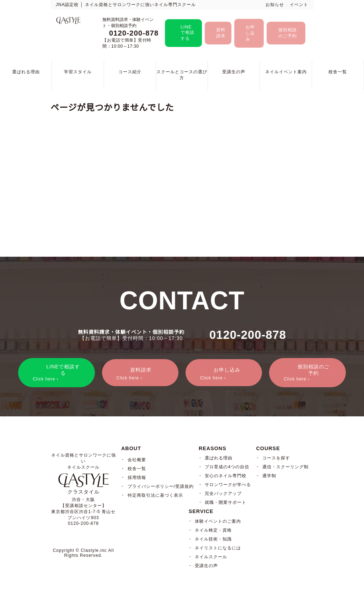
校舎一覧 (338, 72)
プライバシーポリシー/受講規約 (161, 486)
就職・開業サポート (226, 502)
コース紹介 (130, 72)
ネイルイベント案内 (286, 72)
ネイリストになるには (218, 548)
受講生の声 (234, 72)
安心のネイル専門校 (226, 476)
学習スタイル (78, 72)
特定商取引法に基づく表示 (155, 495)
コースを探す (276, 458)
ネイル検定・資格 (213, 530)
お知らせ (275, 5)
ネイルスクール (211, 557)
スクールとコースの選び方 (182, 75)
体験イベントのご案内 (218, 521)
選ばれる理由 (26, 72)
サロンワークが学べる (228, 485)
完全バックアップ (223, 494)
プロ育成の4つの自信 (227, 467)
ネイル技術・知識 (213, 539)
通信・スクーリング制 (285, 467)
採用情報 (137, 478)
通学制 (269, 476)
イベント (299, 5)
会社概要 (137, 460)
